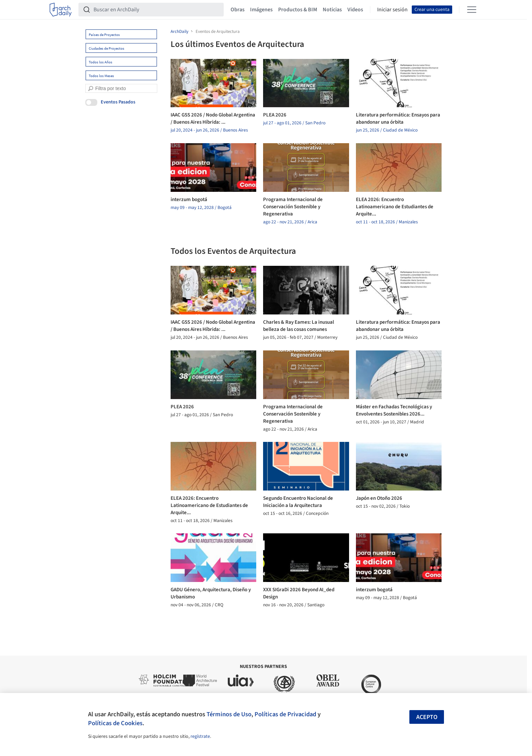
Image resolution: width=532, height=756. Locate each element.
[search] (91, 89)
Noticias (332, 10)
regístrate (200, 736)
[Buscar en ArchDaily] (157, 10)
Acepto (427, 717)
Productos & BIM (298, 10)
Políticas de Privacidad (285, 714)
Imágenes (261, 10)
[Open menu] (472, 10)
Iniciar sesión (392, 10)
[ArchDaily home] (61, 10)
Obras (238, 10)
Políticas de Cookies (115, 723)
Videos (355, 10)
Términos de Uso (229, 714)
